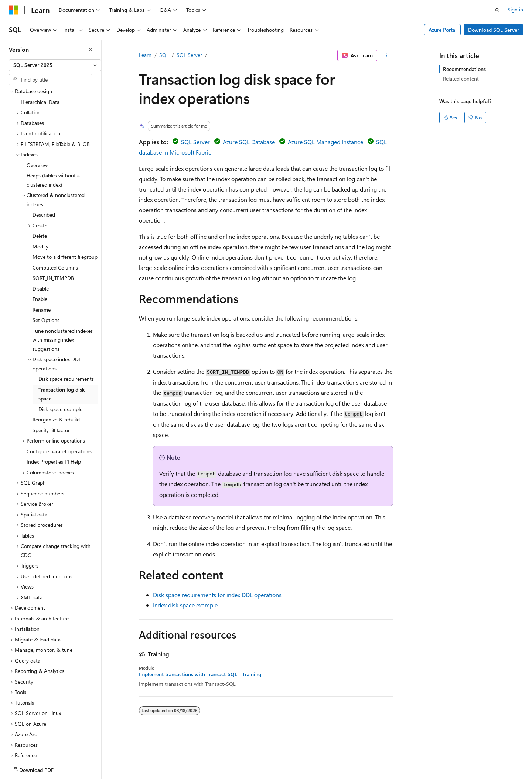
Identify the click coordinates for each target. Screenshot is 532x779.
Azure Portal (443, 30)
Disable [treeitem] (41, 245)
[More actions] (387, 55)
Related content (461, 79)
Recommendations (464, 69)
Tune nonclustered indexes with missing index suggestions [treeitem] (63, 297)
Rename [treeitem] (42, 266)
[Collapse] (91, 50)
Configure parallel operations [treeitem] (59, 408)
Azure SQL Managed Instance (325, 142)
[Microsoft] (14, 10)
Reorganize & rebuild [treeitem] (56, 376)
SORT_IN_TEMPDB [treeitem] (53, 235)
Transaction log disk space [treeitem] (62, 351)
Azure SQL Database (249, 142)
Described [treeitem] (44, 171)
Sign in (515, 9)
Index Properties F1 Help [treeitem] (54, 418)
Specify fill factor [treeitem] (51, 387)
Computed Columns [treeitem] (55, 224)
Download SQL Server (494, 30)
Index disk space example (185, 605)
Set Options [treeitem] (46, 277)
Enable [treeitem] (40, 256)
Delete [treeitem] (40, 192)
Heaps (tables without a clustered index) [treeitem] (53, 137)
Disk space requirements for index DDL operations (217, 595)
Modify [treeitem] (40, 203)
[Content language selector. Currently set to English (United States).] (43, 768)
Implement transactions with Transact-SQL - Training (200, 674)
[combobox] (55, 65)
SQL (164, 55)
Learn (145, 55)
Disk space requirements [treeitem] (66, 336)
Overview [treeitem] (37, 122)
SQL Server (189, 55)
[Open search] (497, 10)
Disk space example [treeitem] (60, 366)
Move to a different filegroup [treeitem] (65, 214)
